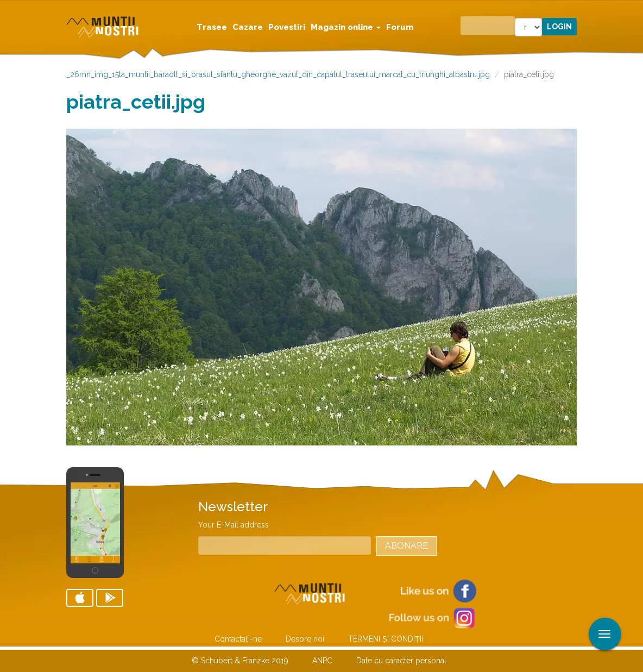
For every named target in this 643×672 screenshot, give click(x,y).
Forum (400, 27)
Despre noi (305, 639)
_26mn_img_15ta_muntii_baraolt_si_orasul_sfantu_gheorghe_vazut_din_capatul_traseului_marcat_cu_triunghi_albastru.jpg (278, 74)
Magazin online (346, 27)
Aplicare (635, 10)
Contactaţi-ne (238, 639)
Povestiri (287, 27)
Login (559, 27)
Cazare (248, 27)
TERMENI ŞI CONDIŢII (386, 639)
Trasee (212, 27)
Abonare (406, 546)
